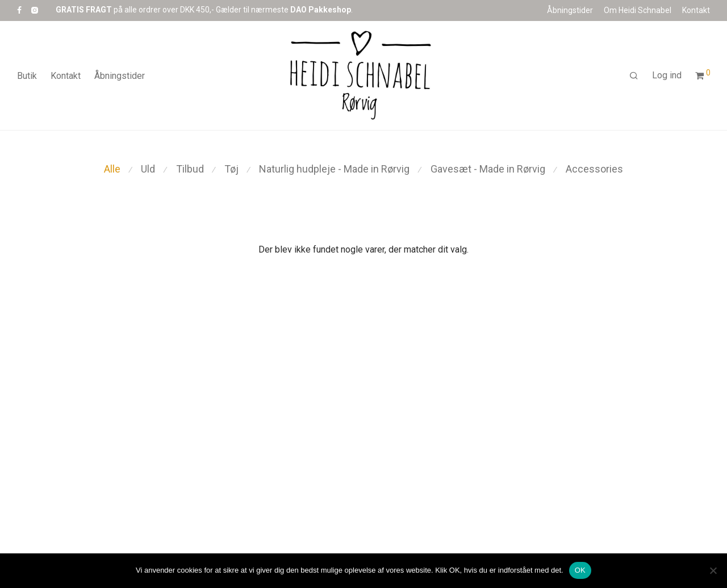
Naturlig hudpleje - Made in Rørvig (334, 169)
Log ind (667, 75)
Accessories (594, 169)
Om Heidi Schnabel (638, 10)
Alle (112, 169)
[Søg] (634, 76)
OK (580, 570)
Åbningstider (570, 10)
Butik (27, 76)
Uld (148, 169)
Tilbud (190, 169)
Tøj (231, 169)
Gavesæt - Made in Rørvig (488, 169)
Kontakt (696, 10)
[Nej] (713, 570)
